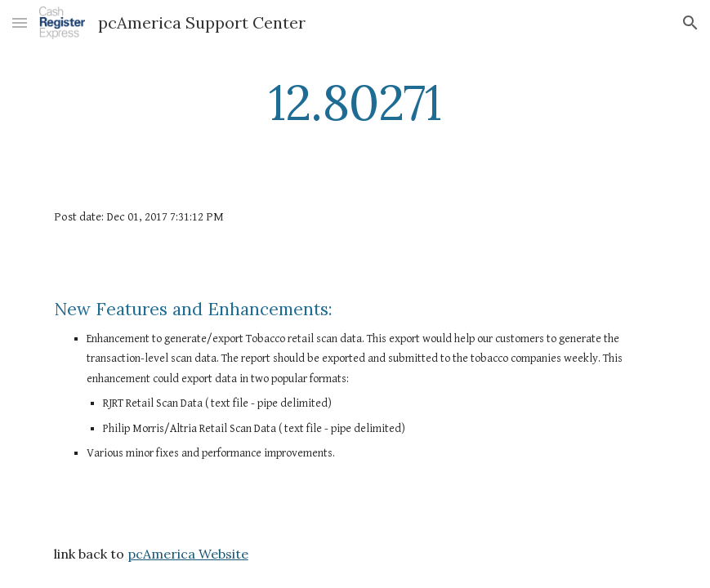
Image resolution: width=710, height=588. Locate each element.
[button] (20, 22)
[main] (355, 102)
